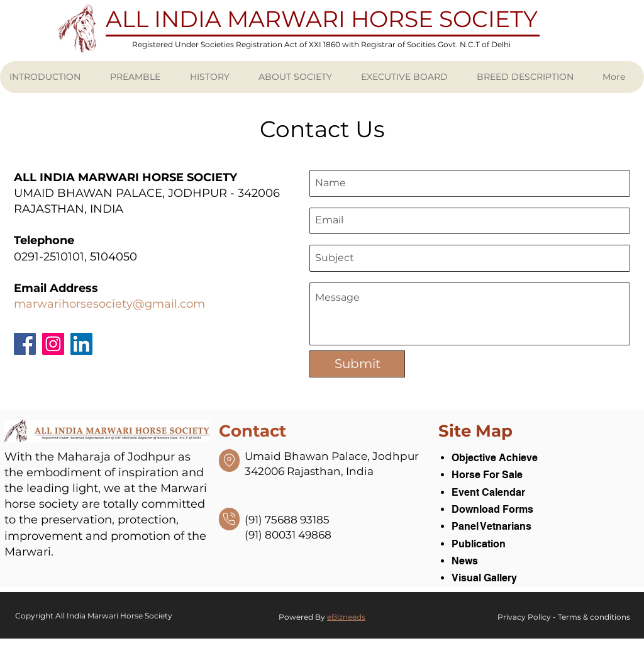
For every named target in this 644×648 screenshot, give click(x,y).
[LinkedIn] (81, 344)
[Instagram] (53, 344)
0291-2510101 (49, 257)
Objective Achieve (495, 458)
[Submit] (357, 364)
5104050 (114, 257)
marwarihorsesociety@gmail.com (109, 304)
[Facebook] (25, 344)
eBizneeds (346, 617)
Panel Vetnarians (491, 526)
